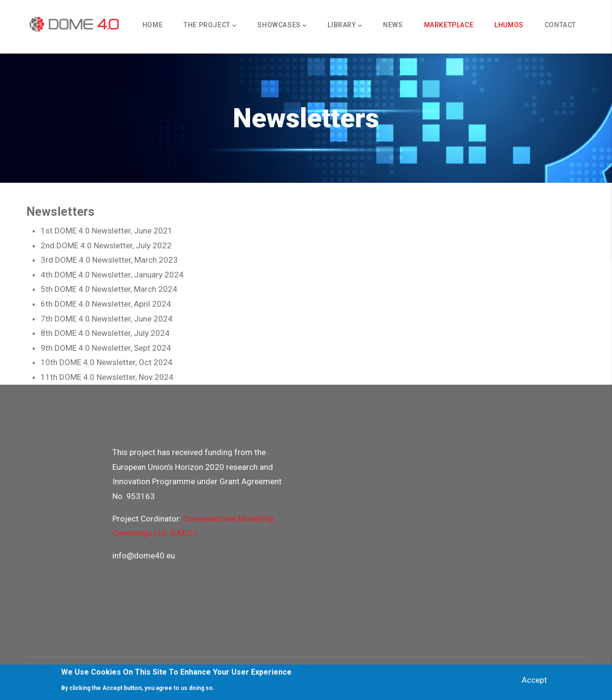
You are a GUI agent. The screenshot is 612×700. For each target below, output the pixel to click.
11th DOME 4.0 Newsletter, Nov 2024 (107, 377)
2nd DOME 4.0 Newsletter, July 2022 (106, 245)
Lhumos (509, 25)
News (393, 25)
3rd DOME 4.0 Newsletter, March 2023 (109, 260)
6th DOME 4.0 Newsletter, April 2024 (106, 304)
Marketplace (449, 25)
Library (345, 26)
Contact (560, 25)
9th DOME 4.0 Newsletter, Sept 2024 (106, 348)
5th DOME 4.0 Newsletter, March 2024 (109, 289)
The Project (210, 26)
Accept (534, 681)
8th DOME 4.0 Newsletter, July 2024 (105, 333)
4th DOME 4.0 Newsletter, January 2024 (112, 275)
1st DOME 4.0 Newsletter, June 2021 (107, 231)
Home (153, 25)
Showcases (282, 26)
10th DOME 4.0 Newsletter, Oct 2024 (107, 362)
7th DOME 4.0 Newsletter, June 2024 (107, 319)
